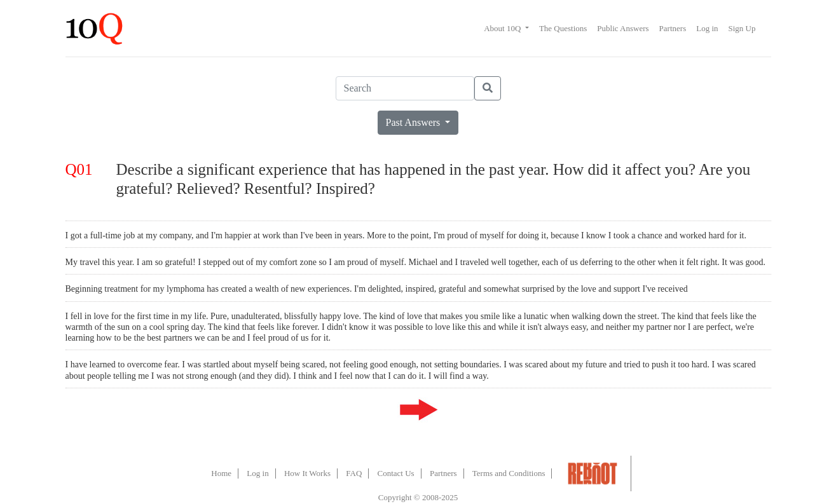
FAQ (354, 473)
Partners (673, 28)
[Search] (405, 88)
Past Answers (415, 122)
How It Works (307, 473)
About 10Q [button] (503, 28)
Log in (707, 28)
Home (221, 473)
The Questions (563, 28)
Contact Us (396, 473)
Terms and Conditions (509, 473)
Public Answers (623, 28)
